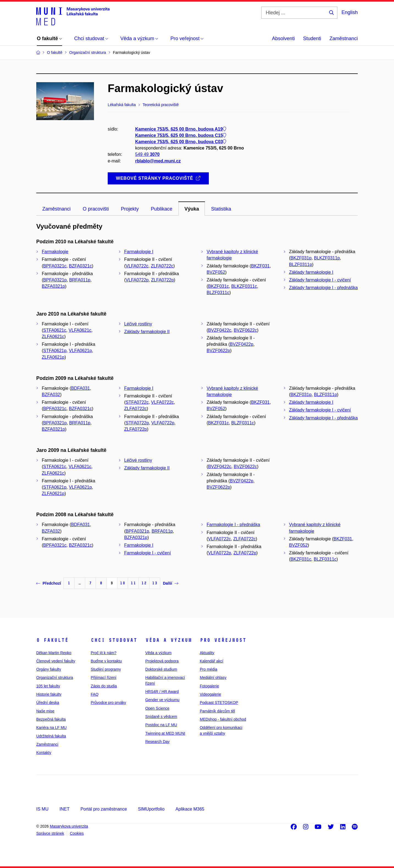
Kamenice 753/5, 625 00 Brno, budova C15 (181, 135)
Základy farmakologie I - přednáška (323, 288)
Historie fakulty (49, 694)
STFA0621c (55, 330)
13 (155, 583)
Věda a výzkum (169, 640)
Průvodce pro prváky (108, 703)
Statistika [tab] (221, 209)
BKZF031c (218, 286)
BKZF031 (260, 266)
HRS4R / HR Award (162, 692)
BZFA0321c (81, 266)
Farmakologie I (139, 252)
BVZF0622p (218, 351)
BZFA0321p (53, 286)
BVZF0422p (242, 344)
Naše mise (45, 711)
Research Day (158, 742)
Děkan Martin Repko (54, 653)
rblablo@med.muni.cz (158, 161)
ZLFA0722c (162, 266)
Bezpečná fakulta (51, 719)
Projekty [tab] (130, 209)
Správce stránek (50, 833)
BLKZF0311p (327, 258)
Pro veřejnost (223, 640)
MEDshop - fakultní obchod (223, 719)
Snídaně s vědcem (161, 717)
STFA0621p (55, 351)
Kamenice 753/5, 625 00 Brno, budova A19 (181, 129)
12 (144, 583)
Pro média (209, 669)
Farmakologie (55, 252)
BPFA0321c (55, 266)
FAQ (95, 694)
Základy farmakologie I (311, 272)
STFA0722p (137, 423)
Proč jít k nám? (103, 653)
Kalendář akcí (212, 661)
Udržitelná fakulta (51, 736)
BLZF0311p (301, 265)
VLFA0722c (137, 266)
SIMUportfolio (151, 809)
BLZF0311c (218, 293)
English (350, 12)
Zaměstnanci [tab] (56, 209)
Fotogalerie (209, 686)
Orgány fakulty (49, 669)
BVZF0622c (245, 330)
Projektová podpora (162, 661)
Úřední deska (48, 703)
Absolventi (283, 38)
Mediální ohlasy (213, 678)
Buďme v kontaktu (106, 661)
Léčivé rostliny (138, 324)
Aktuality (207, 653)
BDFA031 (81, 388)
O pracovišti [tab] (96, 209)
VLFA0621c (80, 330)
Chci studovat (114, 640)
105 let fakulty (48, 686)
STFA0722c (137, 402)
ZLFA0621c (53, 337)
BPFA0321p (55, 280)
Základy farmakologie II (147, 332)
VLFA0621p (81, 351)
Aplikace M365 (190, 809)
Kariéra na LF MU (51, 728)
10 (123, 583)
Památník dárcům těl (217, 711)
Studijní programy (106, 669)
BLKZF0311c (244, 286)
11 (133, 583)
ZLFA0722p (163, 280)
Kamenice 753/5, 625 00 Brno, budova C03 (181, 142)
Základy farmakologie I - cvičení (320, 280)
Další (171, 583)
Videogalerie (210, 694)
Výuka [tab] (192, 209)
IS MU (42, 809)
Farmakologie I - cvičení (148, 553)
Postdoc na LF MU (161, 725)
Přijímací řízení (103, 678)
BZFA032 (51, 395)
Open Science (157, 708)
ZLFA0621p (53, 357)
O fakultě (52, 640)
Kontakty (44, 753)
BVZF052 (216, 272)
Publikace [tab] (162, 209)
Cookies (77, 833)
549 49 (147, 155)
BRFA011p (80, 280)
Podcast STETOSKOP (219, 703)
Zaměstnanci (344, 38)
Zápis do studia (104, 686)
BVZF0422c (220, 330)
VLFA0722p (137, 280)
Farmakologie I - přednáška (233, 525)
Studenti (312, 38)
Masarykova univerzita (69, 826)
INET (64, 809)
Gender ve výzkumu (163, 700)
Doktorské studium (161, 669)
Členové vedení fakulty (56, 661)
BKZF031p (301, 258)
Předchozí (49, 583)
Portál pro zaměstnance (104, 809)
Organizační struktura (55, 678)
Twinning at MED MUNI (165, 733)
